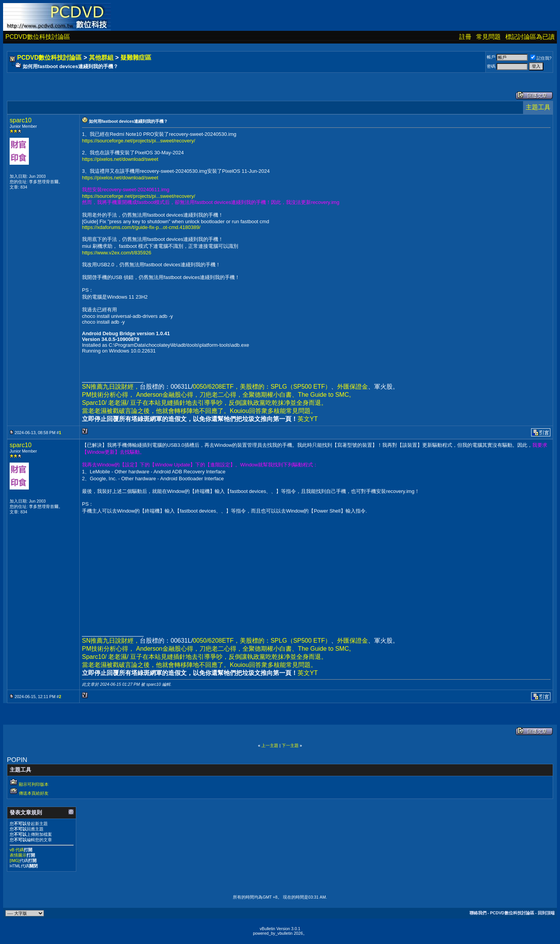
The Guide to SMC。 (327, 395)
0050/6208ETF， (216, 387)
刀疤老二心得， (221, 395)
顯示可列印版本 (34, 784)
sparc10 (21, 120)
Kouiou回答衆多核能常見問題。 (273, 411)
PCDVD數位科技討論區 (38, 37)
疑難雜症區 (136, 58)
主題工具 (538, 107)
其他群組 (101, 58)
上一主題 (270, 745)
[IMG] (15, 860)
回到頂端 (546, 913)
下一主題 (290, 745)
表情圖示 (18, 855)
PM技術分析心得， (108, 395)
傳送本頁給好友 (34, 793)
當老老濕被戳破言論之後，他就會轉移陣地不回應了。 (156, 411)
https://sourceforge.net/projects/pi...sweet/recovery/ (139, 141)
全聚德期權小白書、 (270, 395)
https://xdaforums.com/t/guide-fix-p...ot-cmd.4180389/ (141, 227)
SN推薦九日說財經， (111, 387)
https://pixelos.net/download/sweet (120, 159)
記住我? (541, 58)
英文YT (308, 419)
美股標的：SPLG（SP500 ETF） (285, 387)
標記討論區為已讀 (530, 37)
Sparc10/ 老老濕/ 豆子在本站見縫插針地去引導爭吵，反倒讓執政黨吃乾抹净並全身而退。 (205, 403)
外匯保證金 (353, 387)
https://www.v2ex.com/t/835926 (117, 253)
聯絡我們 (478, 913)
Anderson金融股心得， (168, 395)
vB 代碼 (17, 850)
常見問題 (488, 37)
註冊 (465, 37)
